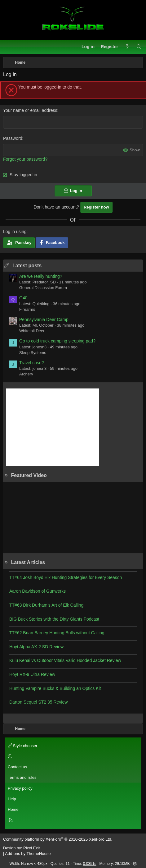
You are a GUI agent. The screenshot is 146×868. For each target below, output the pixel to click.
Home (13, 809)
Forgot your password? (25, 159)
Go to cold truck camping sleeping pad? (57, 341)
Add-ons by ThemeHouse (28, 854)
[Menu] (8, 47)
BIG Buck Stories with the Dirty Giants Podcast (54, 619)
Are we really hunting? (41, 276)
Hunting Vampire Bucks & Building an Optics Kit (55, 688)
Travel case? (32, 363)
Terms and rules (22, 777)
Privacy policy (20, 788)
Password (13, 138)
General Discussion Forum (43, 288)
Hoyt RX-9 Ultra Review (32, 674)
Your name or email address (30, 110)
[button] (72, 756)
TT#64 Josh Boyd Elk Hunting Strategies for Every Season (66, 577)
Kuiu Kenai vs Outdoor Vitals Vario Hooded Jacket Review (65, 660)
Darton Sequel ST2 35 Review (38, 702)
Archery (26, 374)
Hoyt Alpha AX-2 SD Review (36, 647)
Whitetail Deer (32, 331)
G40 (23, 298)
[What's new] (127, 47)
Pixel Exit (31, 848)
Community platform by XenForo (58, 839)
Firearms (27, 309)
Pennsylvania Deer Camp (44, 319)
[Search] (139, 47)
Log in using (15, 232)
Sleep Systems (33, 353)
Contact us (17, 767)
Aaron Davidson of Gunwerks (38, 591)
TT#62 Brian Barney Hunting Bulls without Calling (57, 633)
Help (12, 799)
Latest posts (27, 266)
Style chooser (22, 746)
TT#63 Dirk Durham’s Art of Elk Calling (46, 605)
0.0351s (90, 864)
